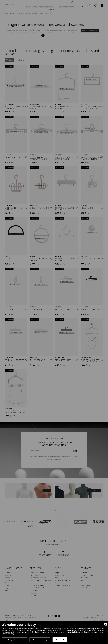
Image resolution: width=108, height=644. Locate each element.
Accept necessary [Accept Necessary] (40, 640)
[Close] (106, 624)
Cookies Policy (9, 634)
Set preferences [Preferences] (15, 640)
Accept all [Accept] (60, 640)
